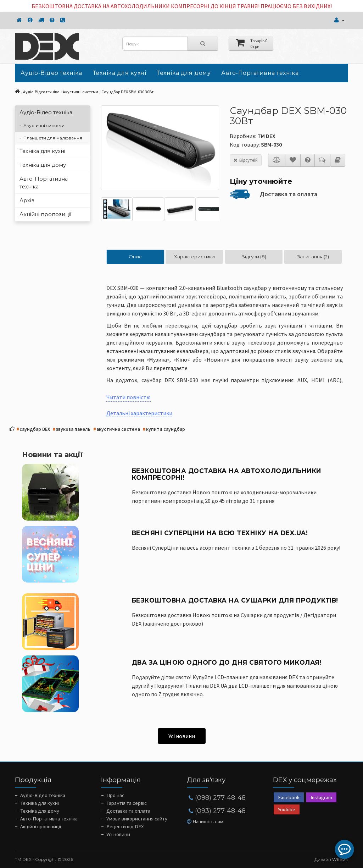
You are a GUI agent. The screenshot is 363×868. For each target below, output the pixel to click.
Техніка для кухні (120, 73)
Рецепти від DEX (125, 826)
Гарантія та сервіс (127, 803)
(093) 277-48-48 (217, 811)
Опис (135, 257)
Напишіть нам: (206, 822)
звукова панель (72, 430)
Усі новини (182, 736)
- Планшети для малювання (51, 138)
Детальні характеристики (139, 413)
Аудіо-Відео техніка (51, 73)
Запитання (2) (313, 257)
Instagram (321, 797)
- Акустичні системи (42, 125)
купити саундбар (164, 430)
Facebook (289, 797)
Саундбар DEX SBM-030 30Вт (127, 92)
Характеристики (194, 257)
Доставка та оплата (289, 194)
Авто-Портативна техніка (260, 73)
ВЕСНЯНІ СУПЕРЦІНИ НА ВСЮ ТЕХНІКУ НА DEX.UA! (220, 533)
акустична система (117, 430)
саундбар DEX (33, 430)
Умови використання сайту (137, 819)
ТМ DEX (266, 136)
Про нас (115, 795)
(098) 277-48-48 (217, 798)
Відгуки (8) (254, 257)
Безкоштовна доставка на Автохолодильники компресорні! (227, 474)
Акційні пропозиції (45, 214)
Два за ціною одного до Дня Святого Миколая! (227, 662)
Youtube (287, 809)
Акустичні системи (80, 92)
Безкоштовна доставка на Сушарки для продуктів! (235, 600)
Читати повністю (129, 397)
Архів (27, 200)
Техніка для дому (184, 73)
